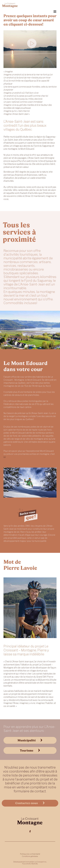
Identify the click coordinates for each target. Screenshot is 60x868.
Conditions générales (30, 856)
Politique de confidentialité (30, 854)
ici (5, 457)
